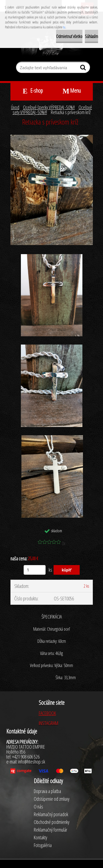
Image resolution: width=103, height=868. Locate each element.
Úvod (15, 107)
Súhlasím (91, 36)
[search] (84, 69)
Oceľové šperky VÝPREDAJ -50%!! (49, 107)
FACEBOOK (47, 713)
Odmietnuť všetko (69, 36)
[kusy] (35, 570)
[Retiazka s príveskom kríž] (52, 137)
